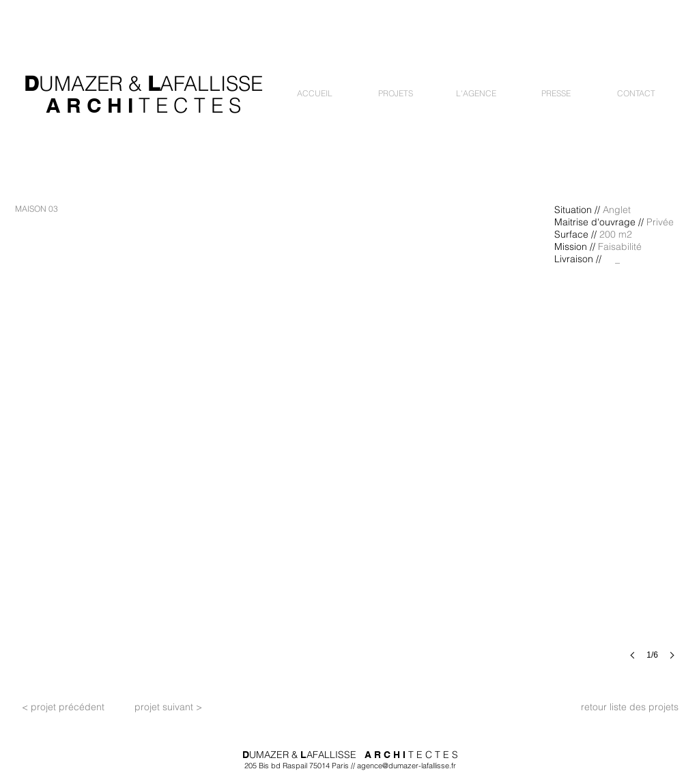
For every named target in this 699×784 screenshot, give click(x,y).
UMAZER (81, 84)
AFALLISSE (211, 84)
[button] (395, 93)
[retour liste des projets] (629, 708)
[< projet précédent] (63, 708)
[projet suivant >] (168, 708)
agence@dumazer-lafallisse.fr (406, 766)
